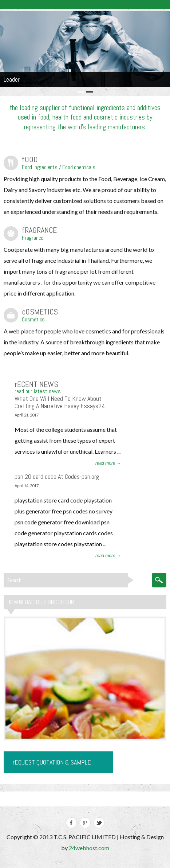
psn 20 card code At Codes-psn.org (57, 476)
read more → (108, 463)
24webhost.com (89, 848)
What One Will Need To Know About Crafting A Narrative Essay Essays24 (60, 402)
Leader (12, 79)
